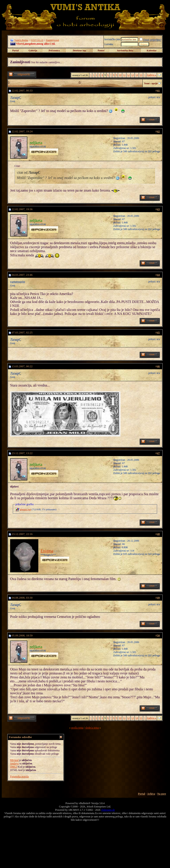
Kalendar (152, 50)
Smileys (14, 763)
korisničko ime (112, 39)
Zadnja (152, 75)
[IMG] (14, 767)
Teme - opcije (151, 83)
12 (128, 75)
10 (120, 75)
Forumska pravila (19, 777)
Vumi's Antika (21, 40)
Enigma (47, 551)
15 (141, 75)
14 (137, 75)
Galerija (33, 50)
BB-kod (14, 760)
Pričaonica (54, 50)
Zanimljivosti (53, 40)
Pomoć (101, 50)
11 (124, 75)
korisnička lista (125, 50)
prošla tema (77, 728)
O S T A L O (37, 40)
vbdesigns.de (108, 810)
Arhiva (151, 794)
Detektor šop (79, 50)
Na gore (162, 794)
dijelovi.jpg (25, 509)
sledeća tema (92, 728)
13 (133, 75)
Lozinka (109, 44)
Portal (16, 50)
